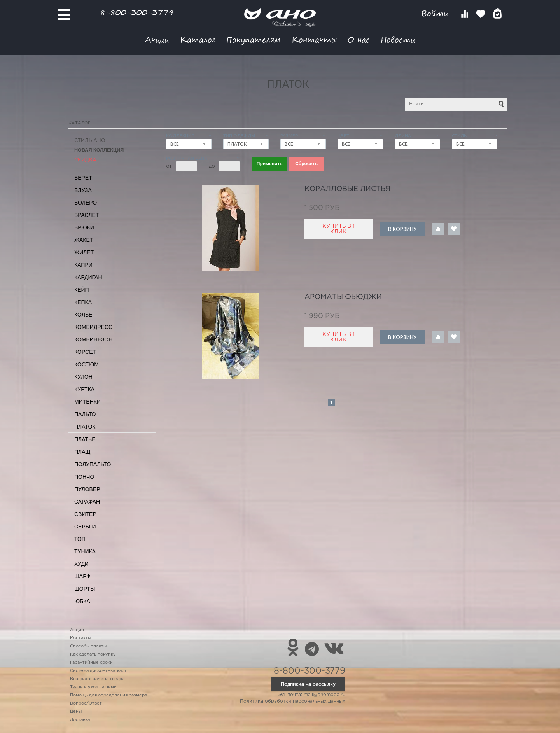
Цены (76, 712)
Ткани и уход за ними (93, 687)
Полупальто (93, 464)
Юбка (82, 601)
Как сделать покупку (93, 654)
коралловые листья (347, 189)
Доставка (80, 720)
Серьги (85, 527)
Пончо (84, 477)
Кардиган (88, 277)
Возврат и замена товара (97, 679)
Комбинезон (93, 339)
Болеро (86, 203)
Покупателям (254, 39)
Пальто (85, 414)
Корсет (85, 352)
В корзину (402, 229)
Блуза (83, 190)
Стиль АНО (90, 141)
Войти (436, 13)
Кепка (83, 302)
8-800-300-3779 (137, 12)
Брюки (84, 227)
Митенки (87, 402)
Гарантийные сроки (91, 663)
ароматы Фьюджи (343, 297)
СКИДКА (85, 160)
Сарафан (87, 502)
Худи (81, 564)
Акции (157, 39)
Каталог (198, 39)
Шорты (85, 589)
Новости (398, 39)
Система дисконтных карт (98, 671)
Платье (85, 439)
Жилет (84, 252)
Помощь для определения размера (108, 695)
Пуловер (87, 489)
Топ (80, 539)
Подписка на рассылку (308, 684)
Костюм (87, 364)
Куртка (84, 389)
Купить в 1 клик (339, 229)
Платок (85, 427)
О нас (359, 39)
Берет (83, 178)
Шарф (82, 576)
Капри (83, 265)
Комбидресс (93, 327)
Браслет (87, 215)
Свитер (85, 514)
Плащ (82, 452)
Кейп (82, 290)
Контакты (314, 39)
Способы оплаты (88, 646)
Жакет (84, 240)
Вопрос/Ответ (86, 703)
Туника (85, 551)
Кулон (83, 377)
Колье (83, 315)
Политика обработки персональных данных (293, 701)
